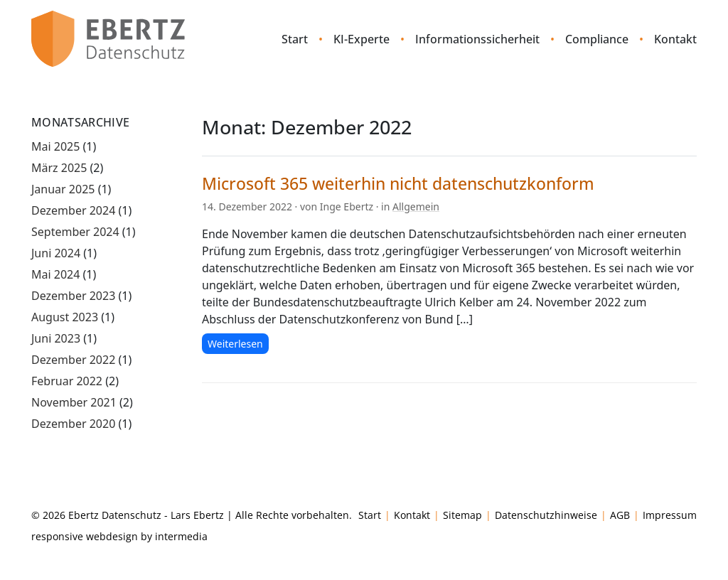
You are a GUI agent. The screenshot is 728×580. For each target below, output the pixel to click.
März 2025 (59, 168)
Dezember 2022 (73, 360)
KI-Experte (362, 39)
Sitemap (462, 515)
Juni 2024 (56, 253)
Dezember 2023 (73, 296)
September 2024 (75, 232)
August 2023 (65, 317)
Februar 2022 (67, 381)
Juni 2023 (56, 338)
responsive (57, 536)
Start (295, 39)
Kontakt (675, 39)
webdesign (112, 536)
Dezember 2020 (73, 424)
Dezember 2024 (73, 210)
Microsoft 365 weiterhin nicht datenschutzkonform (398, 183)
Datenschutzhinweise (546, 515)
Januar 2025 (63, 189)
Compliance (597, 39)
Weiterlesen (235, 344)
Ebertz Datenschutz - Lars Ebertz (146, 515)
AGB (620, 515)
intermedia (181, 536)
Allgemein (416, 206)
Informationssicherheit (477, 39)
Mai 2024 (55, 274)
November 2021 (74, 402)
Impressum (670, 515)
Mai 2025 (55, 146)
